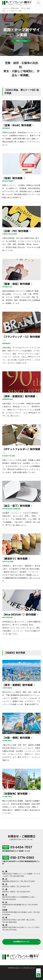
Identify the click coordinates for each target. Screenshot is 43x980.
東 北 (5, 879)
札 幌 (5, 871)
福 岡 (5, 925)
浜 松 (5, 902)
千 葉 (5, 889)
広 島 (5, 917)
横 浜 (5, 895)
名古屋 (5, 910)
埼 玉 (5, 884)
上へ (38, 972)
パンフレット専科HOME (10, 8)
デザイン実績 (25, 8)
